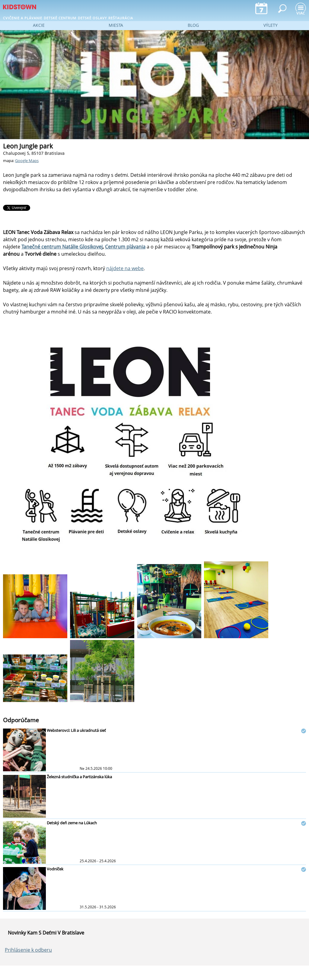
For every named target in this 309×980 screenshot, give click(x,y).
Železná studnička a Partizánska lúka (79, 777)
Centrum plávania (125, 247)
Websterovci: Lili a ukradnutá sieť (76, 730)
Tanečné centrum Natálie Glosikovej (62, 247)
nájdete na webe (125, 268)
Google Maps (27, 161)
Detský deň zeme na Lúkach (72, 823)
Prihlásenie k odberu (28, 950)
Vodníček (55, 869)
